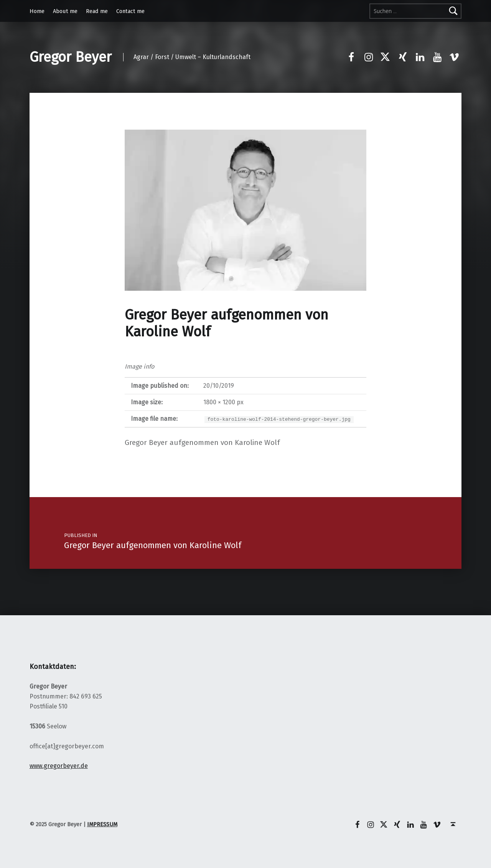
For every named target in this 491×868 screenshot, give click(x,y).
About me (65, 11)
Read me (97, 11)
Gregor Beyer (71, 57)
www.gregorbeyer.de (59, 766)
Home (37, 11)
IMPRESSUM (102, 824)
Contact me (130, 11)
